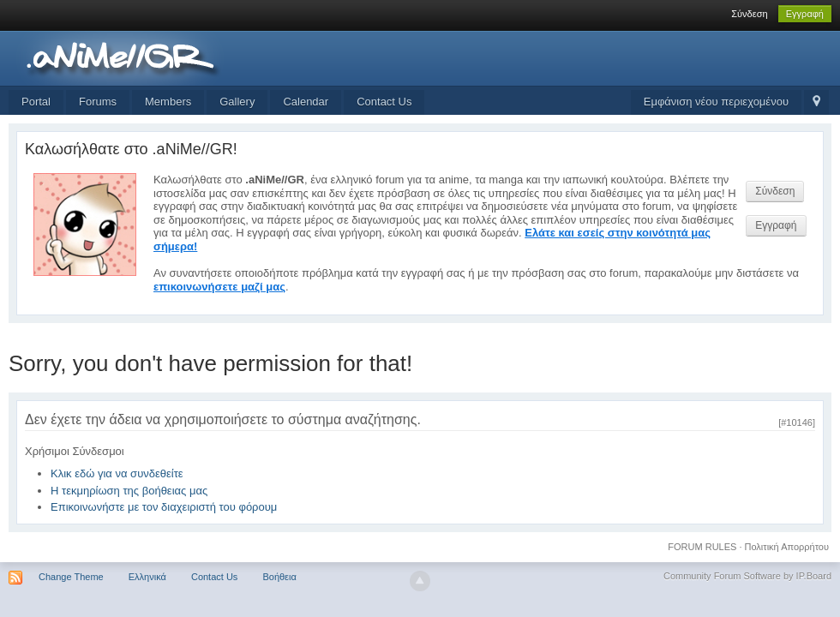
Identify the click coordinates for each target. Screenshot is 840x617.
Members (168, 102)
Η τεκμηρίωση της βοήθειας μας (129, 491)
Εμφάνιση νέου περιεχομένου (716, 102)
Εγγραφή (805, 14)
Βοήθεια (279, 577)
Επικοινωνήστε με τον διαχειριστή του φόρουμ (164, 507)
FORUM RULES (702, 547)
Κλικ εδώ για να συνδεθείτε (117, 473)
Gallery (237, 102)
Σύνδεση (749, 14)
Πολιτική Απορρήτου (787, 547)
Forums (98, 102)
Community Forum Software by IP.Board (747, 576)
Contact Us (384, 102)
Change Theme (71, 577)
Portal (36, 102)
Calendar (306, 102)
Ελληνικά (147, 577)
